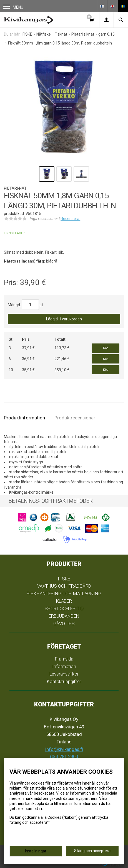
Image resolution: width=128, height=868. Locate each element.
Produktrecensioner (75, 418)
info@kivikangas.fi (64, 749)
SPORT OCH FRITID (64, 609)
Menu (13, 7)
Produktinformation (24, 418)
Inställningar (36, 851)
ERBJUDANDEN (64, 616)
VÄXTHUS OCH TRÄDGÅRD (64, 586)
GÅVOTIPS (64, 624)
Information (64, 666)
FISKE (64, 579)
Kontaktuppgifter (64, 681)
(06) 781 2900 (64, 756)
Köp (106, 348)
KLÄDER (64, 601)
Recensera (70, 219)
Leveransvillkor (64, 674)
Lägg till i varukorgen (64, 319)
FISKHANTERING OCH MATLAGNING (64, 593)
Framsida (64, 659)
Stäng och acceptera (92, 851)
